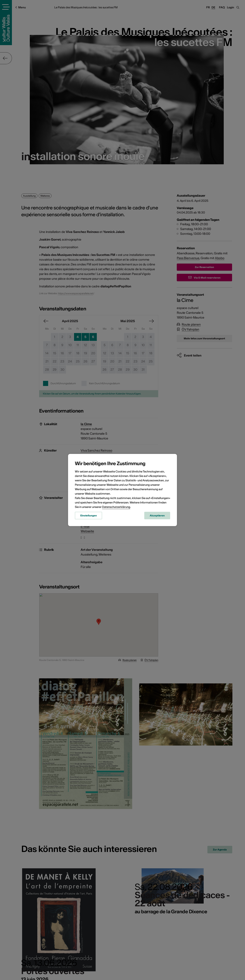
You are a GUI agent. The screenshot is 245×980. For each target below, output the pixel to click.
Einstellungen (88, 516)
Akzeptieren (157, 516)
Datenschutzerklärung (116, 507)
